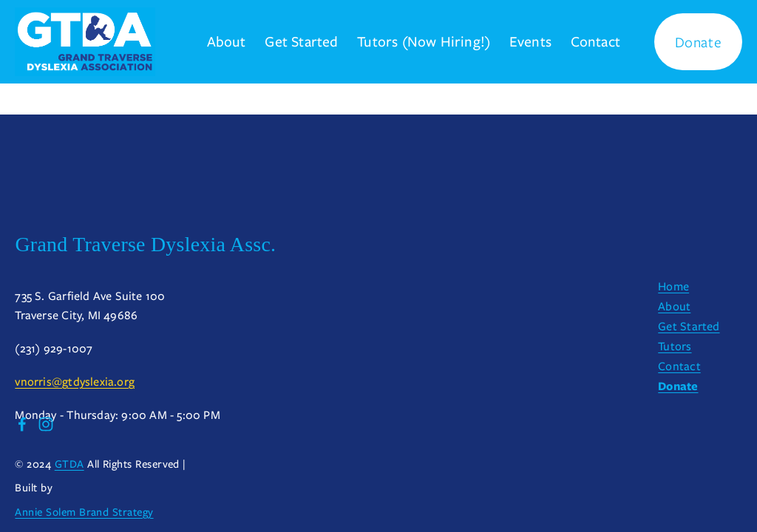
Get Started (301, 41)
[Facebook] (22, 424)
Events (530, 41)
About (227, 41)
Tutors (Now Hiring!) (424, 41)
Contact (595, 41)
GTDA (69, 466)
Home (673, 286)
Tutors (675, 346)
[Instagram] (46, 424)
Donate (699, 42)
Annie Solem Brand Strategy (84, 514)
